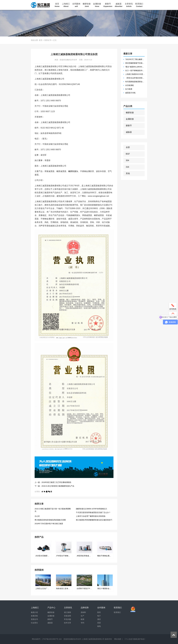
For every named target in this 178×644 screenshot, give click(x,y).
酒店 (99, 619)
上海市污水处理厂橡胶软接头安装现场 (91, 516)
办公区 (37, 516)
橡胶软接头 (73, 171)
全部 (128, 147)
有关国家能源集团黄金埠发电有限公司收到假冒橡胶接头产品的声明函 (135, 82)
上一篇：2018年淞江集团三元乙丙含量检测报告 (53, 482)
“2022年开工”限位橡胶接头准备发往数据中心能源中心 (135, 59)
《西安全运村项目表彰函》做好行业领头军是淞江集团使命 (135, 78)
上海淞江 (66, 5)
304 (128, 160)
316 (128, 167)
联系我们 (139, 5)
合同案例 (76, 5)
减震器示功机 (130, 93)
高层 (99, 623)
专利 (82, 623)
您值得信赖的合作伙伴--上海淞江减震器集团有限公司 (84, 639)
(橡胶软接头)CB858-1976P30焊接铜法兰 (92, 509)
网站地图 (118, 639)
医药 (99, 612)
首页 (57, 5)
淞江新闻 (67, 612)
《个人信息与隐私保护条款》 (135, 639)
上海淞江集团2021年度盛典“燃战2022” (135, 74)
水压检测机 (130, 85)
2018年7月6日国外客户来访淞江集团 (49, 524)
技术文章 (67, 623)
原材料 (83, 612)
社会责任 (34, 623)
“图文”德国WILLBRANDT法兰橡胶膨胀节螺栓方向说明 (135, 67)
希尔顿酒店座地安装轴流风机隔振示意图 (50, 520)
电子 (99, 616)
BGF (128, 154)
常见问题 (67, 619)
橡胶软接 (87, 5)
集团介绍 (34, 612)
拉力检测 (129, 89)
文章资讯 (129, 5)
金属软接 (97, 5)
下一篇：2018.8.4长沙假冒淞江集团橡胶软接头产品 (54, 486)
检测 (82, 619)
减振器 (119, 5)
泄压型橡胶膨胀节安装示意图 (135, 63)
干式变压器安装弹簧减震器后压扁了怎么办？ (93, 512)
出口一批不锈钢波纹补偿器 (135, 70)
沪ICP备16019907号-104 (52, 639)
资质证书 (48, 40)
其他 (128, 173)
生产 (82, 616)
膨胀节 (108, 5)
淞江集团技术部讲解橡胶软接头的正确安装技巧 (94, 520)
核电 (99, 626)
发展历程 (34, 616)
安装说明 (67, 616)
